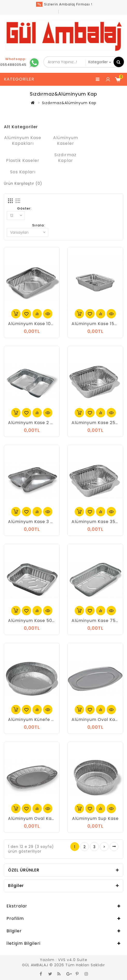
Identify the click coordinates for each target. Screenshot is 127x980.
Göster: (24, 208)
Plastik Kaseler (23, 160)
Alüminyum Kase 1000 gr (35, 324)
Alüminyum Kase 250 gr (98, 423)
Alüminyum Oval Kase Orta (38, 818)
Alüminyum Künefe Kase (35, 720)
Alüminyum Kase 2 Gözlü (36, 423)
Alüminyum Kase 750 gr (98, 621)
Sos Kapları (23, 172)
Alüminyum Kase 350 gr (98, 522)
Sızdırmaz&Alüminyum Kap (69, 103)
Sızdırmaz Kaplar (65, 158)
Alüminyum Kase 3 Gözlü (36, 522)
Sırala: (38, 225)
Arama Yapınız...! (119, 62)
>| (114, 847)
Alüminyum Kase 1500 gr (99, 324)
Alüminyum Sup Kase (95, 818)
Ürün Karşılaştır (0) (23, 183)
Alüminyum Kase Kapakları (23, 141)
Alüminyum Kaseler (66, 141)
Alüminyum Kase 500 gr (35, 621)
